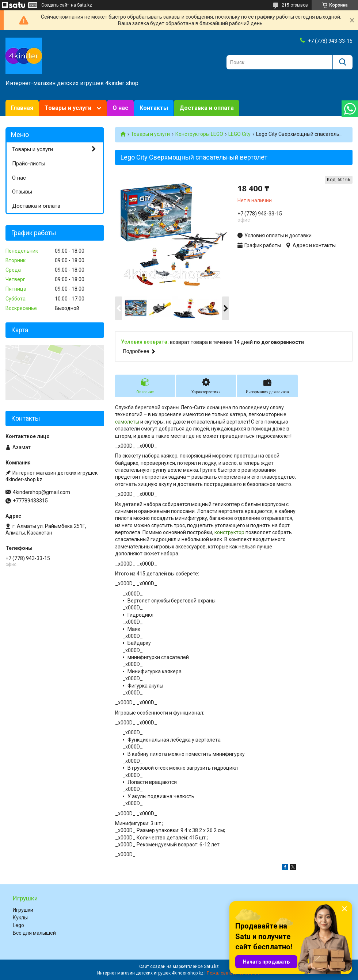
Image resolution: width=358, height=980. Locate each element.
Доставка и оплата (207, 108)
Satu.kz (211, 966)
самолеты (127, 422)
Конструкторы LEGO (199, 134)
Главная (22, 108)
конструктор (229, 532)
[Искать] (342, 62)
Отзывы (22, 192)
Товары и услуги (68, 108)
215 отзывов (295, 5)
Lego (18, 925)
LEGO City (239, 134)
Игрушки (23, 910)
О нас (120, 108)
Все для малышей (34, 933)
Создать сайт (55, 5)
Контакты (154, 108)
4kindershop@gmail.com (41, 492)
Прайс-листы (29, 164)
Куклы (20, 918)
